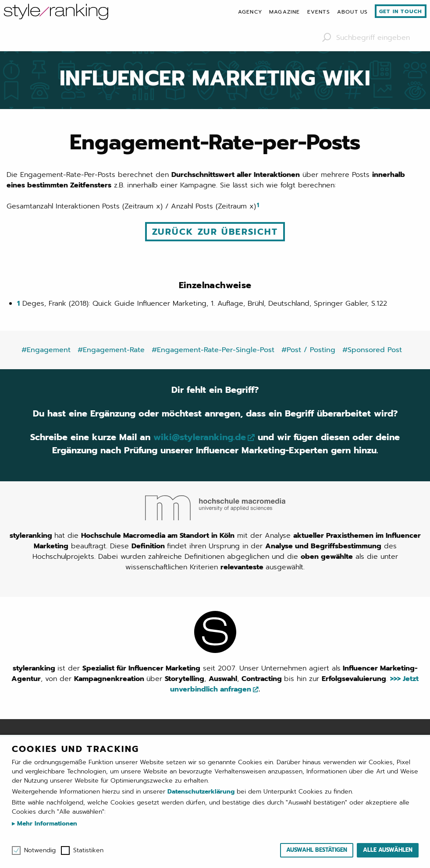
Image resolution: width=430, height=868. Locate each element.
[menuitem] (250, 12)
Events (319, 12)
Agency (250, 12)
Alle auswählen (388, 850)
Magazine (285, 12)
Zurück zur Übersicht (215, 232)
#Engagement (46, 350)
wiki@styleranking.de (200, 437)
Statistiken (88, 850)
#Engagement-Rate (111, 350)
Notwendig (40, 850)
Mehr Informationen (46, 824)
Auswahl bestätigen (317, 850)
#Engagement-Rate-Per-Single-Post (213, 350)
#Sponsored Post (372, 350)
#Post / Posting (308, 350)
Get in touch (401, 11)
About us (353, 12)
